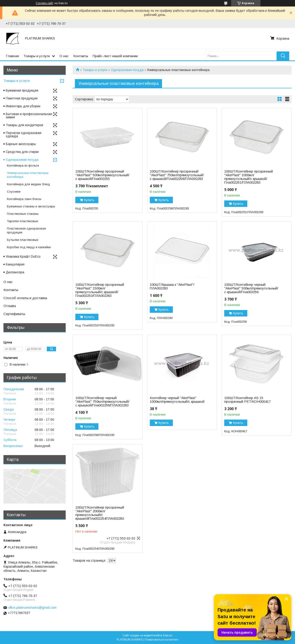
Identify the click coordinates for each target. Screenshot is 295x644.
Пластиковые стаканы (23, 214)
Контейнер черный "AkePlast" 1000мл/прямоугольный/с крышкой (177, 400)
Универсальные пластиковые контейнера (28, 175)
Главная (12, 56)
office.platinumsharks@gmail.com (32, 608)
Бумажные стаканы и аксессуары (31, 206)
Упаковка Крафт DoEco (23, 256)
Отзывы (10, 306)
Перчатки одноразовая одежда (24, 134)
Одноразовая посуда (127, 70)
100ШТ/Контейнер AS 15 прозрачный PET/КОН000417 (247, 400)
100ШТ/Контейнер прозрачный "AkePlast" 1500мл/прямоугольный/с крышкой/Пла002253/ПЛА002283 (100, 290)
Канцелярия (15, 264)
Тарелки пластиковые (22, 221)
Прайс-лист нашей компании (115, 56)
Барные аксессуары (21, 144)
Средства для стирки (22, 152)
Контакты (81, 56)
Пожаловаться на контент (162, 640)
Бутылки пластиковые (23, 240)
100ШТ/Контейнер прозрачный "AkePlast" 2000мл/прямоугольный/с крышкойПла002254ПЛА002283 (100, 513)
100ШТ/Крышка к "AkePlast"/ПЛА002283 (172, 286)
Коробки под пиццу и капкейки (29, 247)
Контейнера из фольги (23, 165)
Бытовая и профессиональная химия (29, 116)
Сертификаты (14, 314)
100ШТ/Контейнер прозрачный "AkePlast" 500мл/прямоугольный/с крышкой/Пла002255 (102, 175)
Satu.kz (168, 635)
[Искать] (283, 56)
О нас (64, 56)
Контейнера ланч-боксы (24, 199)
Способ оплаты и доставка (25, 298)
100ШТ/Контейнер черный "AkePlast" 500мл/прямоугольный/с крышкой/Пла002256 (251, 288)
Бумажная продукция (22, 90)
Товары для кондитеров (24, 125)
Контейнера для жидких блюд (28, 184)
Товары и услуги (37, 56)
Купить (89, 200)
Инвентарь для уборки (23, 106)
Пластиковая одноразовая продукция (26, 230)
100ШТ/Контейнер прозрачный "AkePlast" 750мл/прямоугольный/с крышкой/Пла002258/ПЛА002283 (177, 175)
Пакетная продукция (22, 98)
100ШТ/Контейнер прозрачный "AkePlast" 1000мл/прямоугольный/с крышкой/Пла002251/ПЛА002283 (249, 177)
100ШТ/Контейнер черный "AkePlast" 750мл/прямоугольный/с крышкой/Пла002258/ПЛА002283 (102, 402)
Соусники (14, 192)
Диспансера (15, 272)
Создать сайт (44, 3)
